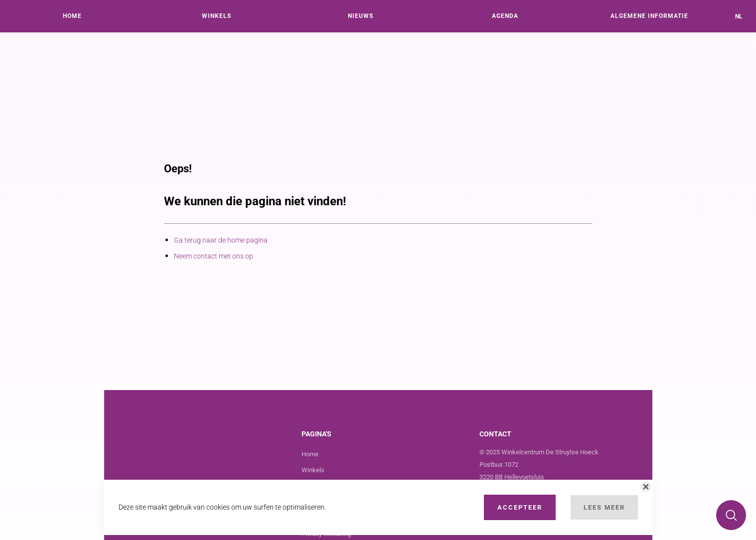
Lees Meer (604, 507)
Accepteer (520, 507)
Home (310, 454)
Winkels (313, 470)
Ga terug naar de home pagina (221, 240)
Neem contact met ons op (214, 256)
